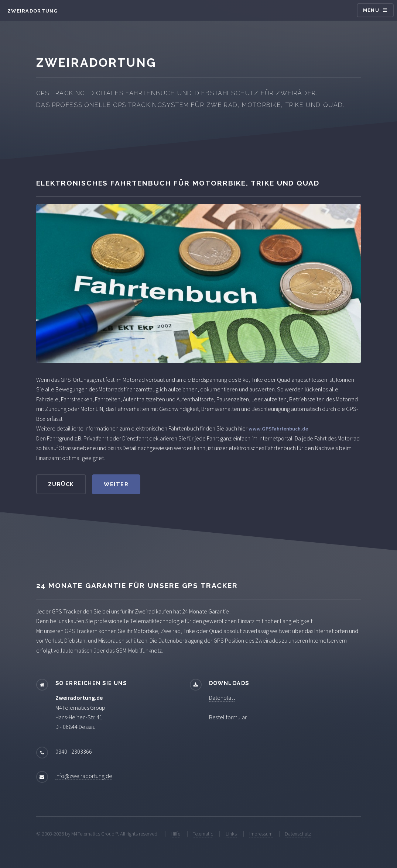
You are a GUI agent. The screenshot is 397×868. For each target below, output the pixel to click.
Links (231, 834)
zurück (61, 484)
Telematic (203, 834)
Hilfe (175, 834)
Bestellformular (228, 717)
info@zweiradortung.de (84, 776)
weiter (116, 484)
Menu (371, 10)
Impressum (261, 834)
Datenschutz (298, 834)
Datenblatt (222, 698)
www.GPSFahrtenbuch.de (278, 429)
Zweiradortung (33, 11)
